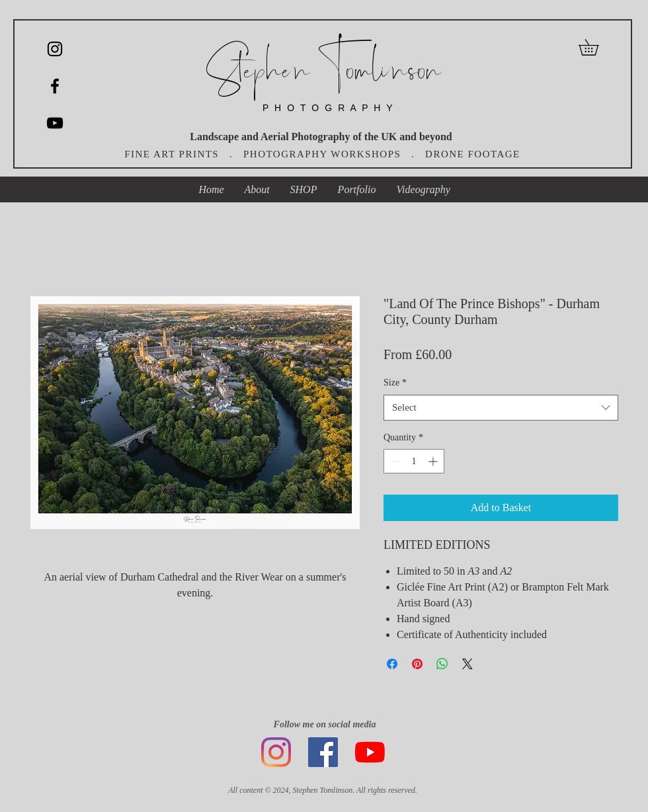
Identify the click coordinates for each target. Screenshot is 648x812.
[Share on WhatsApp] (442, 664)
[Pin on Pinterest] (417, 664)
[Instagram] (55, 49)
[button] (596, 47)
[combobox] (501, 408)
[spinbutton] (414, 461)
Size (395, 383)
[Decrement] (394, 461)
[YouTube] (55, 123)
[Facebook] (323, 752)
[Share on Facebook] (392, 664)
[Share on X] (467, 664)
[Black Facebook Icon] (55, 86)
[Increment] (434, 461)
